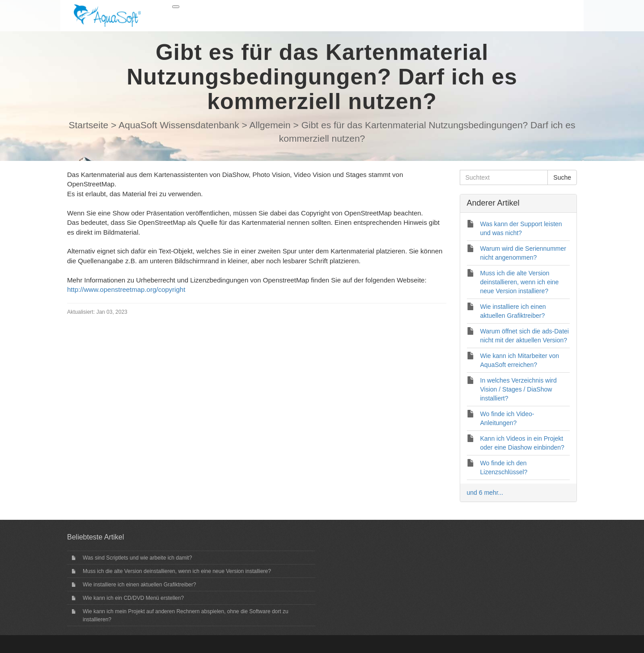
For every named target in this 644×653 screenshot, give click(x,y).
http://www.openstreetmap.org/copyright (126, 289)
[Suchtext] (504, 177)
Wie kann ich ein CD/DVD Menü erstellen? (133, 598)
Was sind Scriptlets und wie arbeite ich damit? (137, 558)
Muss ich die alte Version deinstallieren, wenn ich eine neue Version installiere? (177, 571)
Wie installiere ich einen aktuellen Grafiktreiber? (139, 585)
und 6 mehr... (485, 493)
